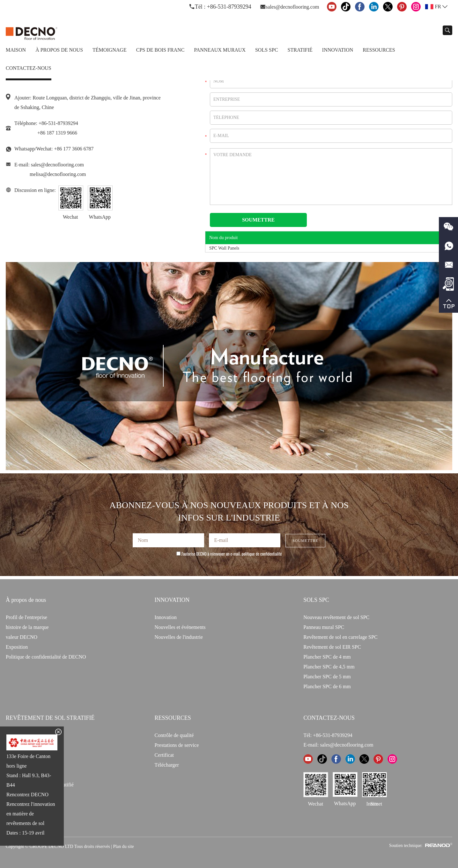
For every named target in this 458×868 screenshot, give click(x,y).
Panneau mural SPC (324, 627)
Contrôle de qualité (174, 735)
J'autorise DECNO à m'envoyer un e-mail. (229, 554)
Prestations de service (177, 745)
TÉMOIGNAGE (110, 50)
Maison (16, 50)
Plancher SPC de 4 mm (327, 657)
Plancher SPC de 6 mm (327, 686)
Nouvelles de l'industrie (179, 637)
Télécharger (167, 765)
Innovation (338, 50)
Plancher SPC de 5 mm (327, 677)
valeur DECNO (22, 637)
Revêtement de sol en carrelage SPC (340, 637)
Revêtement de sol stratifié (50, 718)
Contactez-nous (29, 68)
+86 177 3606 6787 (74, 149)
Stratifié (300, 50)
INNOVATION (172, 600)
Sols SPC (267, 50)
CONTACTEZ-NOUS (329, 718)
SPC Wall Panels (224, 248)
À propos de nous (59, 50)
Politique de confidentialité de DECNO (46, 657)
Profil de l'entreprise (26, 617)
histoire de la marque (27, 627)
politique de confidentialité (262, 554)
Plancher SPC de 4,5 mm (329, 667)
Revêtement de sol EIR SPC (332, 647)
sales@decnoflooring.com (292, 7)
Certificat (164, 755)
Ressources (379, 50)
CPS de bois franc (160, 50)
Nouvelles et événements (180, 627)
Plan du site (123, 846)
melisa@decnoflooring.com (58, 174)
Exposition (17, 647)
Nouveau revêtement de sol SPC (336, 617)
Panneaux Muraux (220, 50)
